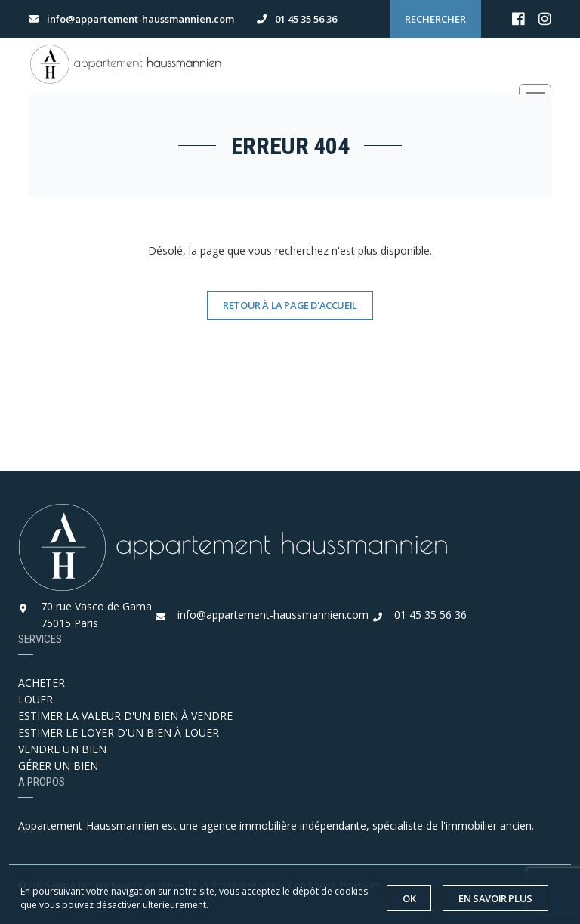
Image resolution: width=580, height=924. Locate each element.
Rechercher (435, 19)
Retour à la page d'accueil (290, 305)
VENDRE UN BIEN (62, 749)
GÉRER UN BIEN (58, 766)
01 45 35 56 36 (430, 615)
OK (409, 898)
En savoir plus (495, 898)
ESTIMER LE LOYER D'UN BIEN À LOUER (119, 732)
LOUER (35, 699)
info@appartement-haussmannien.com (273, 615)
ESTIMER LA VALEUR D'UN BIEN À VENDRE (125, 716)
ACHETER (42, 683)
